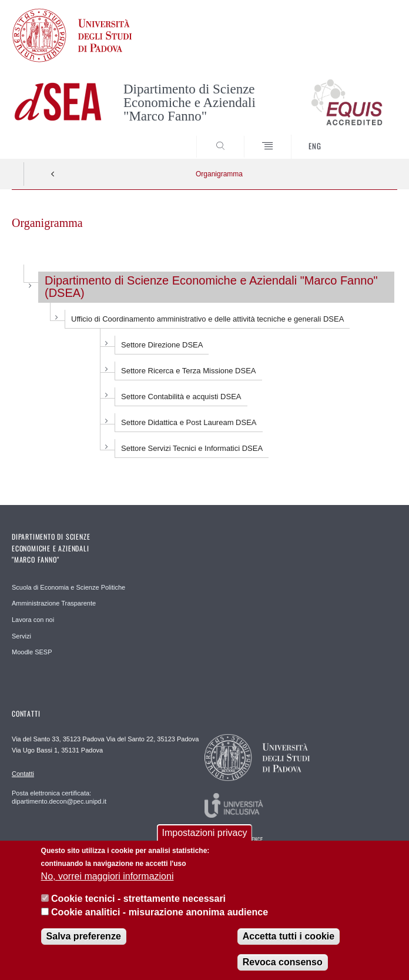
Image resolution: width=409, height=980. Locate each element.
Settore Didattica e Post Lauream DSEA (189, 422)
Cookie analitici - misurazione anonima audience (160, 914)
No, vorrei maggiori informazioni (108, 878)
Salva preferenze (84, 938)
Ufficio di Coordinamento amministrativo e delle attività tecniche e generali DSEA (207, 319)
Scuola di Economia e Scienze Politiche (68, 587)
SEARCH (368, 136)
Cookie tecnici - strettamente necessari (138, 900)
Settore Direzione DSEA (162, 345)
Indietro (53, 174)
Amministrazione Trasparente (54, 603)
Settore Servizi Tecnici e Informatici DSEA (192, 448)
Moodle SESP (32, 652)
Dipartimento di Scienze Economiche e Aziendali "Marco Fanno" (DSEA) (211, 287)
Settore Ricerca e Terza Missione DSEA (189, 371)
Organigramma (219, 174)
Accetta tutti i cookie (289, 938)
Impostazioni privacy (205, 834)
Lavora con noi (33, 620)
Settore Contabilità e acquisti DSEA (181, 397)
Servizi (21, 636)
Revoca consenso (283, 964)
